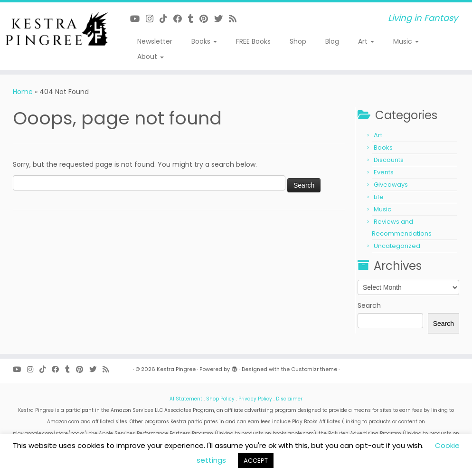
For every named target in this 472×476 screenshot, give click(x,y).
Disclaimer (289, 399)
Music (406, 41)
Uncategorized (397, 246)
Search (369, 305)
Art (366, 41)
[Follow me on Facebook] (181, 19)
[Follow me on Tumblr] (194, 19)
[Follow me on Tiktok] (166, 19)
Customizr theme (314, 369)
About (151, 57)
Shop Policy (220, 399)
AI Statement (186, 399)
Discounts (389, 160)
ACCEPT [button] (256, 461)
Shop (298, 41)
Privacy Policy (255, 399)
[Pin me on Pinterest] (207, 19)
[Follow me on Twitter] (222, 19)
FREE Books (253, 41)
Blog (332, 41)
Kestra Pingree (176, 369)
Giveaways (391, 185)
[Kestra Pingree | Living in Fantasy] (55, 29)
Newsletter (155, 41)
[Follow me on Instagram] (153, 19)
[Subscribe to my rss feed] (236, 19)
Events (384, 172)
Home (23, 92)
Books (204, 41)
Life (379, 197)
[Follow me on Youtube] (138, 19)
